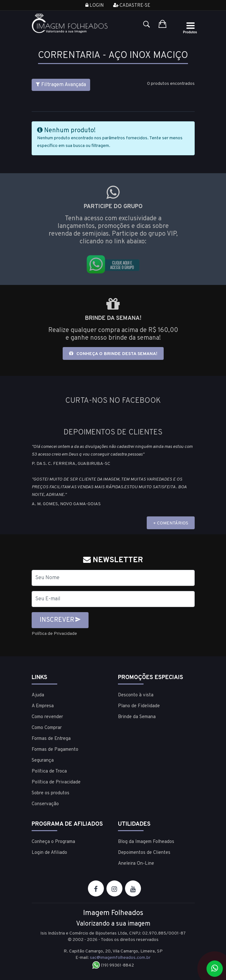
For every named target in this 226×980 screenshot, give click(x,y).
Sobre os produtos (51, 793)
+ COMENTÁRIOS (171, 523)
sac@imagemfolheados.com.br (120, 958)
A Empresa (43, 706)
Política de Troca (49, 771)
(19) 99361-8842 (113, 965)
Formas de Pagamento (55, 750)
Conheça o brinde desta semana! (113, 354)
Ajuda (38, 695)
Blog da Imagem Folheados (146, 842)
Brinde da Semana (137, 717)
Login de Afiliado (49, 853)
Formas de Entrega (51, 739)
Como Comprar (47, 728)
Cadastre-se (132, 6)
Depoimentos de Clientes (144, 853)
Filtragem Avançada (61, 85)
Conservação (45, 804)
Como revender (47, 717)
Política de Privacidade (54, 634)
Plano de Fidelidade (139, 706)
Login (94, 6)
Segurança (43, 761)
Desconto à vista (136, 695)
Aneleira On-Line (136, 864)
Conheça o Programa (53, 842)
